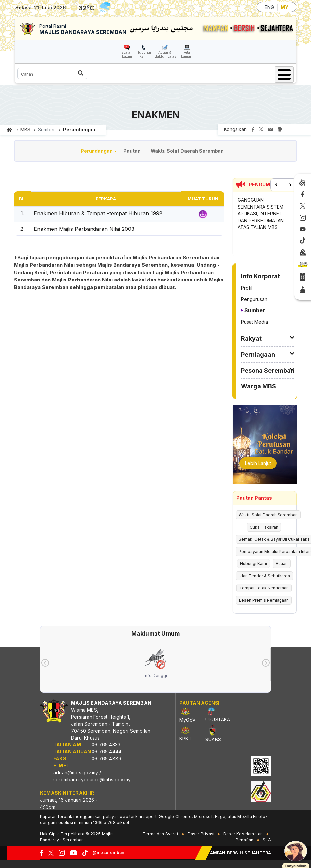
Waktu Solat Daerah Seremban (187, 151)
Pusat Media (254, 322)
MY (285, 7)
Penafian (245, 840)
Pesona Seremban (268, 370)
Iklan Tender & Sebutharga (264, 576)
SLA (267, 840)
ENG (269, 7)
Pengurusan (254, 299)
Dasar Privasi (201, 834)
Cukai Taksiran (264, 527)
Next (290, 185)
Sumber (255, 310)
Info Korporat (260, 276)
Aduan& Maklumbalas (165, 54)
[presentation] (45, 663)
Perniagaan (258, 355)
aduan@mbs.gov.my (76, 772)
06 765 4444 (106, 752)
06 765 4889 (106, 759)
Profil (247, 288)
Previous (277, 185)
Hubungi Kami (144, 54)
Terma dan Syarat (160, 834)
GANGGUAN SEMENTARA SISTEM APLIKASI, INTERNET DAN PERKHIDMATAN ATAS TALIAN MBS (261, 213)
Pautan (132, 151)
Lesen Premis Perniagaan (264, 600)
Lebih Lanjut (258, 463)
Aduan (282, 563)
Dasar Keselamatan (243, 834)
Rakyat (251, 339)
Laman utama (9, 130)
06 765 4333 (106, 745)
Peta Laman (187, 54)
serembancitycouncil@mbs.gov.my (92, 779)
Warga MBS (258, 386)
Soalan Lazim (127, 54)
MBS (25, 130)
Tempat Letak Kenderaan (264, 588)
